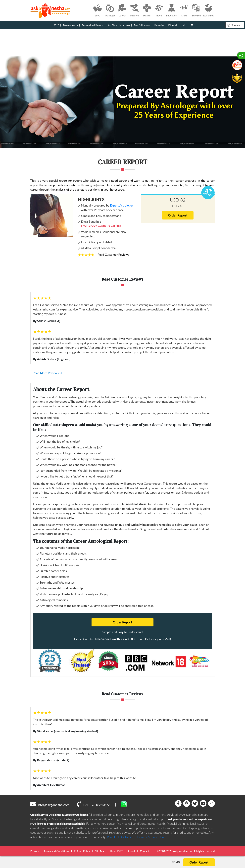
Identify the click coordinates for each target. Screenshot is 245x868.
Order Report (178, 215)
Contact (145, 851)
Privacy (35, 851)
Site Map (100, 851)
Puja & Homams (142, 25)
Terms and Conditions (56, 851)
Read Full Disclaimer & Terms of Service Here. (136, 837)
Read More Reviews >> (48, 373)
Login (184, 25)
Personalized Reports (93, 25)
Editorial (172, 25)
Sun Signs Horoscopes (119, 25)
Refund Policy (82, 851)
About (131, 851)
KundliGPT (117, 851)
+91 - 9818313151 (94, 804)
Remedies (159, 25)
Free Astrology (71, 25)
